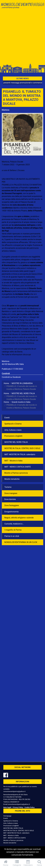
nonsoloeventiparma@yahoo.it (14, 791)
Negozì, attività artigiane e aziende (19, 518)
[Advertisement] (22, 37)
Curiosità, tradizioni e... (14, 524)
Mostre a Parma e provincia (16, 473)
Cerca (39, 863)
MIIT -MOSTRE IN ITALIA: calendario (20, 454)
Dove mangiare (11, 493)
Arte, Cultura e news (13, 430)
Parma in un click (12, 536)
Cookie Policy (29, 807)
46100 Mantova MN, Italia (13, 364)
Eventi (7, 418)
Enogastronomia (11, 512)
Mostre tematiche (12, 479)
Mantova (6, 110)
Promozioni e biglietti (13, 436)
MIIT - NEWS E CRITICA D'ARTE (18, 467)
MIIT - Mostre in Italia (13, 461)
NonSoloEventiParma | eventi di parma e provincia (22, 7)
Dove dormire (10, 499)
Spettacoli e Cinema (13, 424)
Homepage (7, 816)
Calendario (28, 863)
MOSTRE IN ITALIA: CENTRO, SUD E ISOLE (22, 448)
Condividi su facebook (11, 377)
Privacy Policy (18, 807)
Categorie (17, 863)
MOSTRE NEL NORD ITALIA (16, 442)
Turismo (8, 487)
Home (6, 863)
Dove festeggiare (12, 505)
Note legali (7, 807)
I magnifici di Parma (13, 530)
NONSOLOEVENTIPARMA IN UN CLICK (21, 542)
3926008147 (15, 802)
